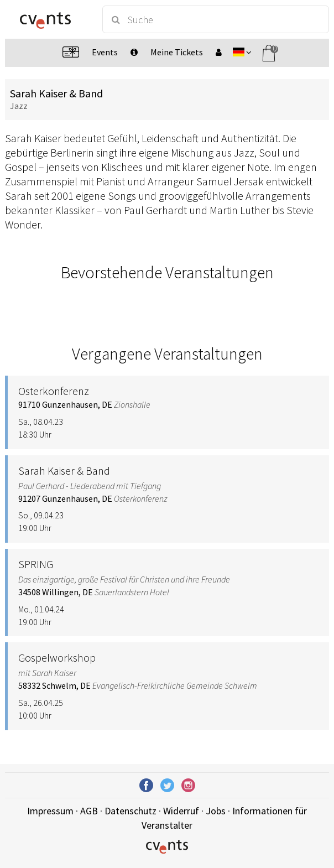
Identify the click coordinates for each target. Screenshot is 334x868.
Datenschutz (131, 811)
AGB (89, 811)
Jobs (216, 811)
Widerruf (181, 811)
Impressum (50, 811)
